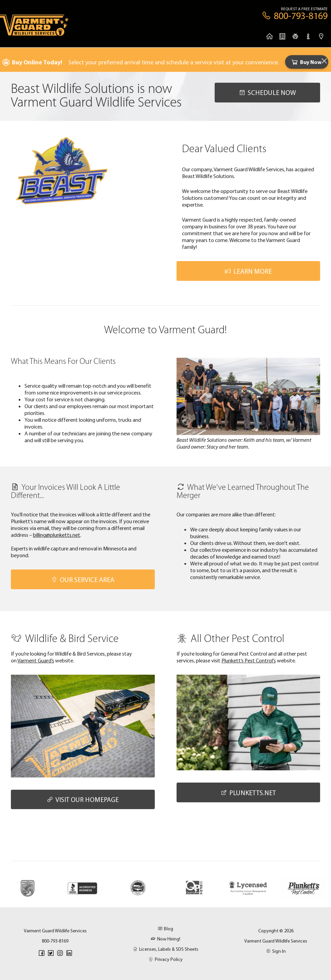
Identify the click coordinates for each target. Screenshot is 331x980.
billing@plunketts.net (57, 535)
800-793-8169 (55, 941)
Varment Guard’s (36, 660)
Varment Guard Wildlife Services (276, 941)
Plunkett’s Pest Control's (249, 660)
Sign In (276, 951)
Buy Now (306, 62)
